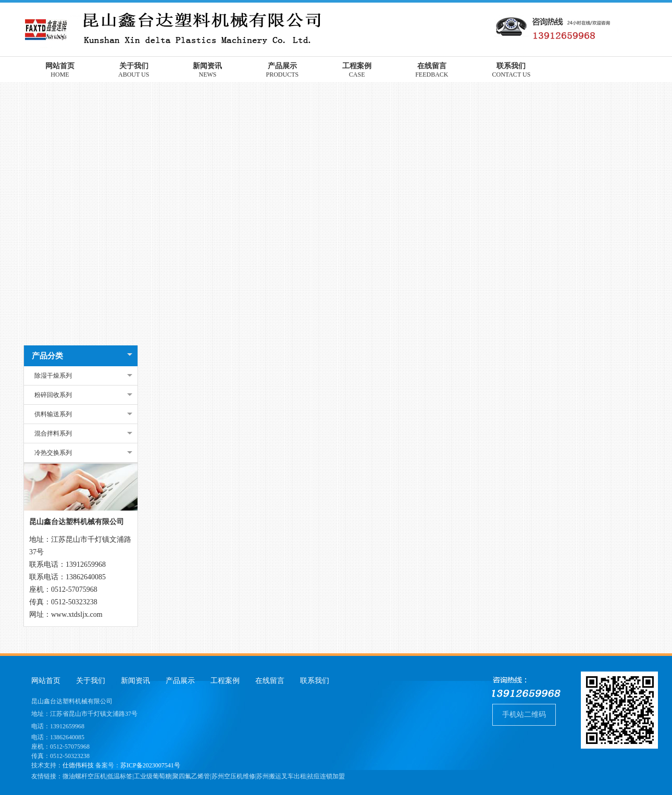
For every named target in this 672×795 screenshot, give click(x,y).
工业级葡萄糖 (153, 776)
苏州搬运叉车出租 (281, 776)
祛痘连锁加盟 (326, 776)
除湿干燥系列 (53, 376)
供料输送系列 (53, 414)
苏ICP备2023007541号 (150, 765)
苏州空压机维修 (233, 776)
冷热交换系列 (53, 453)
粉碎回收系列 (53, 395)
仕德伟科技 (78, 765)
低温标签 (120, 776)
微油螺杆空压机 (84, 776)
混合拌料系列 (53, 433)
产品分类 (47, 356)
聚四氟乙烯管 (191, 776)
